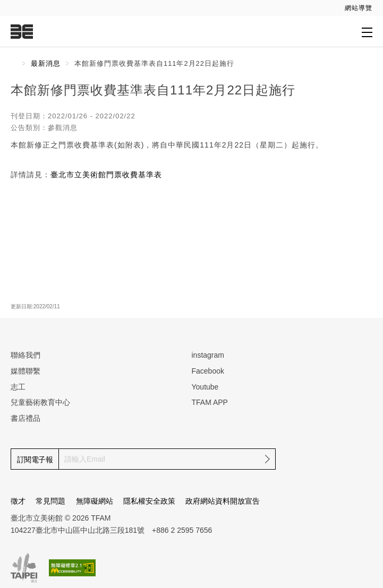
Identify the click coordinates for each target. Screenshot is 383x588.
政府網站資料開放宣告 (223, 501)
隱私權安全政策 (149, 501)
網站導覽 (359, 8)
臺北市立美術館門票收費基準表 (106, 175)
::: (7, 6)
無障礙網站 (95, 501)
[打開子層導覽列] (367, 32)
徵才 (18, 501)
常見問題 (50, 501)
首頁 (14, 63)
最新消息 (46, 63)
